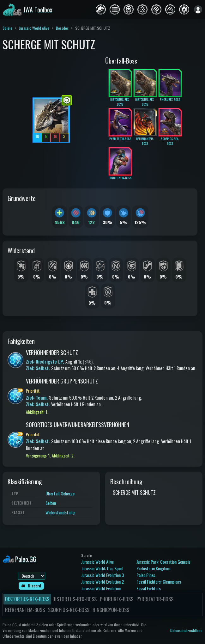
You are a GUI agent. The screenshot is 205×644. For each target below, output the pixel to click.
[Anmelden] (198, 9)
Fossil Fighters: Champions (159, 582)
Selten (51, 503)
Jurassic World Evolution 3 (102, 575)
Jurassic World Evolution (101, 588)
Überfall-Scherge (60, 493)
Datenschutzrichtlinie (186, 630)
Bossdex (62, 28)
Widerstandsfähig (60, 512)
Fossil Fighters (149, 588)
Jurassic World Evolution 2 (102, 582)
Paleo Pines (146, 575)
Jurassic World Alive (34, 28)
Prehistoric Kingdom (153, 568)
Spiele (7, 28)
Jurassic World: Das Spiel (102, 568)
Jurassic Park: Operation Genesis (163, 562)
